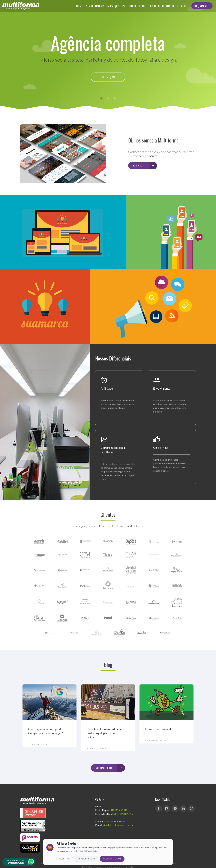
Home (80, 6)
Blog (142, 6)
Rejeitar (65, 859)
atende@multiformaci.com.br (118, 825)
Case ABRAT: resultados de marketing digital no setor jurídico (104, 733)
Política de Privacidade (87, 851)
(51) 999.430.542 (118, 810)
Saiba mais (145, 166)
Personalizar (86, 859)
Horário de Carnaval (158, 729)
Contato (183, 6)
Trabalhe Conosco (161, 6)
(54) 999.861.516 (124, 814)
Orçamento (202, 6)
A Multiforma (95, 6)
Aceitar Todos (112, 859)
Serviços (113, 6)
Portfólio (129, 6)
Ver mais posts (110, 768)
